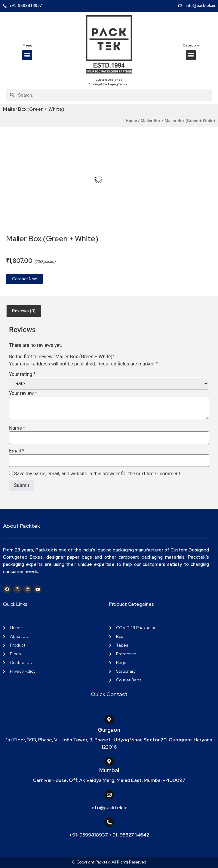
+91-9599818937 (88, 835)
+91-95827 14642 (129, 835)
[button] (27, 55)
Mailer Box (151, 121)
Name (17, 428)
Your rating (22, 374)
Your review (23, 393)
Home (131, 121)
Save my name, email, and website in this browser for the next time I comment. (98, 474)
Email (17, 451)
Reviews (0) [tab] (24, 311)
